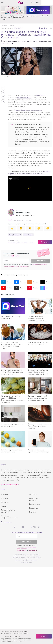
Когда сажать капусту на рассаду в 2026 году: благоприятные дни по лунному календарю (13, 399)
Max (44, 288)
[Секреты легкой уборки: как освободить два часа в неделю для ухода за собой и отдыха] (14, 10)
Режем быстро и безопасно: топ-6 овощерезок (12, 451)
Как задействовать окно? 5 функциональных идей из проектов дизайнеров (38, 398)
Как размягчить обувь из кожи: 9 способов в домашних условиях (40, 426)
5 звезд (46, 28)
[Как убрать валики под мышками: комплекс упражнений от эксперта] (40, 306)
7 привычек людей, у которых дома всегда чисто (12, 425)
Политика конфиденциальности (10, 517)
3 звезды (43, 28)
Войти (48, 2)
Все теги (33, 512)
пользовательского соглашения (39, 265)
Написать (46, 242)
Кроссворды (34, 508)
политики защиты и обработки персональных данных (16, 641)
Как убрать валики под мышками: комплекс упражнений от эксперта (37, 318)
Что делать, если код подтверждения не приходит (39, 451)
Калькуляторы (35, 504)
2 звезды (41, 28)
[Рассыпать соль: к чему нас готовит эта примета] (40, 332)
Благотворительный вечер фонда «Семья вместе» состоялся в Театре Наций (38, 372)
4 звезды (45, 28)
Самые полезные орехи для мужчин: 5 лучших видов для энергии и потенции (12, 372)
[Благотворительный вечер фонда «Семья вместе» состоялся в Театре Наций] (40, 360)
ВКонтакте (20, 282)
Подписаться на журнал (9, 484)
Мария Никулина (7, 28)
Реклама (4, 498)
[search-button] (44, 2)
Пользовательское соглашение (8, 511)
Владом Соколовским (24, 97)
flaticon (31, 562)
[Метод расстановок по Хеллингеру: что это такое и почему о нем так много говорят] (13, 332)
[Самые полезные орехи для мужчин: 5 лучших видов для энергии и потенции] (13, 360)
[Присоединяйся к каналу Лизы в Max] (13, 306)
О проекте (5, 494)
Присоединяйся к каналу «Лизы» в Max (38, 16)
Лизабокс (33, 494)
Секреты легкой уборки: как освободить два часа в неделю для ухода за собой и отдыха (13, 18)
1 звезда (40, 28)
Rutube (45, 282)
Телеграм (7, 282)
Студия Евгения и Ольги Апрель (30, 561)
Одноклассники (33, 282)
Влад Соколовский (16, 235)
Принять (44, 636)
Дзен (19, 288)
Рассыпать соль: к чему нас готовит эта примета (38, 343)
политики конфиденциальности (12, 266)
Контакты (5, 502)
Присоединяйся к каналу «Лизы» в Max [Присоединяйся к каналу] (11, 317)
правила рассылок (24, 266)
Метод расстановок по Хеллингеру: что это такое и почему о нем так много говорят (12, 345)
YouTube (6, 288)
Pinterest (33, 288)
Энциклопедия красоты (35, 499)
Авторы (4, 506)
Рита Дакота (41, 95)
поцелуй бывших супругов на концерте (28, 110)
